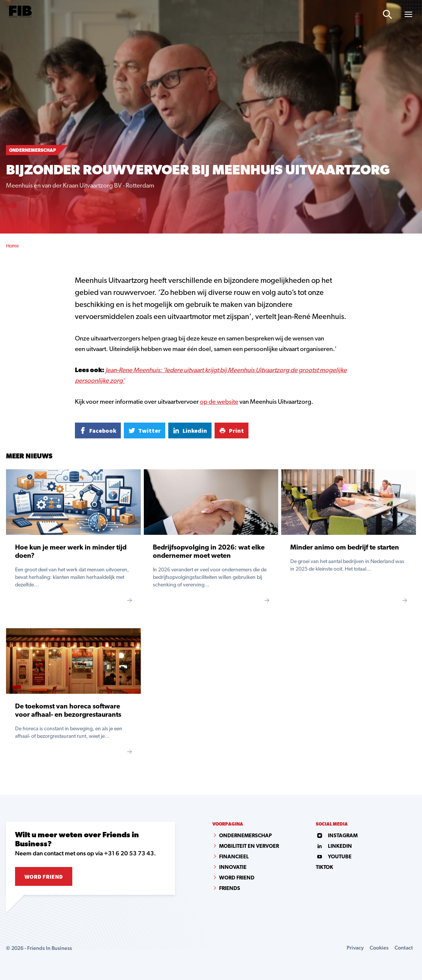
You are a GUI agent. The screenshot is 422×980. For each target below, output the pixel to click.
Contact (404, 948)
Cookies (379, 948)
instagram (337, 836)
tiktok (324, 868)
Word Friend (44, 876)
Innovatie (233, 868)
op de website (219, 402)
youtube (334, 857)
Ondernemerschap (245, 836)
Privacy (355, 948)
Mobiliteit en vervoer (249, 846)
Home (12, 246)
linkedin (334, 846)
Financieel (234, 857)
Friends (230, 889)
